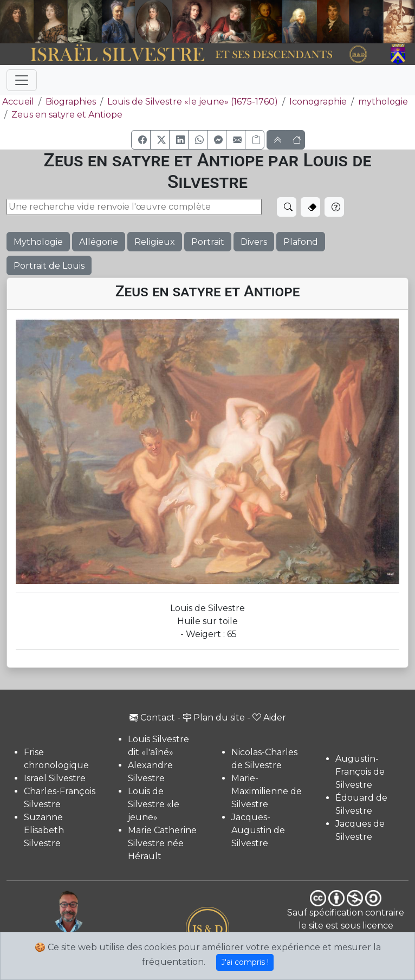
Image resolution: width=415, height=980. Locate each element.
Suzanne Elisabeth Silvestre (44, 830)
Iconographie (318, 102)
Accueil (17, 102)
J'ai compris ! (245, 962)
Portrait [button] (208, 242)
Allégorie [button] (99, 242)
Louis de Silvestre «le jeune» (154, 804)
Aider (269, 718)
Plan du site (214, 718)
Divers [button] (254, 242)
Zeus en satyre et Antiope (67, 115)
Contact (152, 718)
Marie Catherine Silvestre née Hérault (162, 843)
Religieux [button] (155, 242)
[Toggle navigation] (22, 80)
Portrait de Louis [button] (49, 266)
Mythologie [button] (38, 242)
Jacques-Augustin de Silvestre (258, 830)
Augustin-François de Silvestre (360, 772)
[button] (141, 140)
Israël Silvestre (55, 778)
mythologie (383, 102)
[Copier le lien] (255, 140)
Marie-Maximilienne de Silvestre (267, 791)
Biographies (71, 102)
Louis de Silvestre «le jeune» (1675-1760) (193, 102)
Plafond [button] (301, 242)
